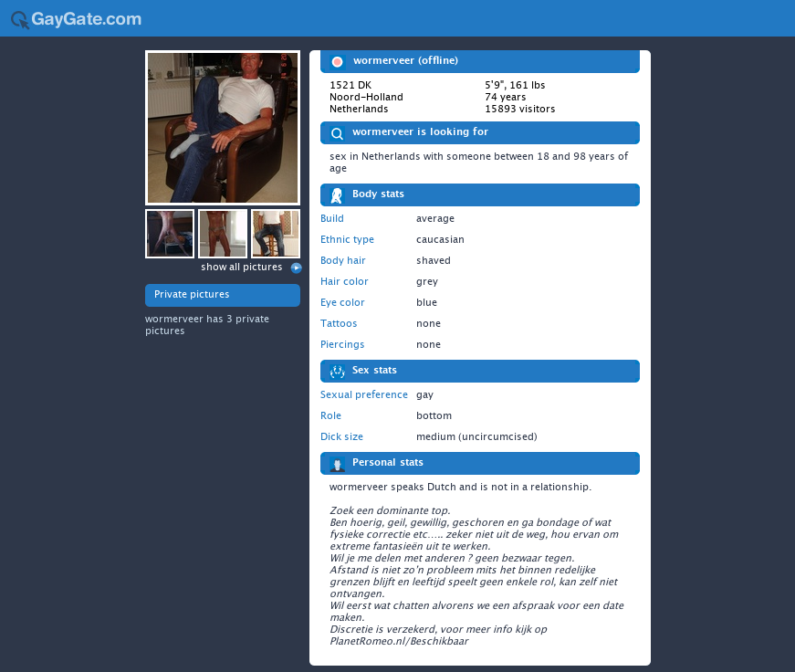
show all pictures (242, 267)
